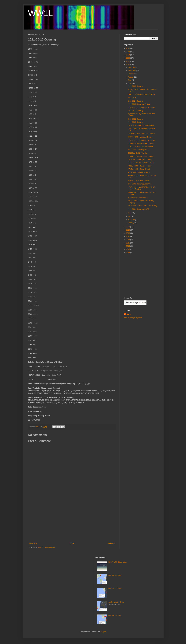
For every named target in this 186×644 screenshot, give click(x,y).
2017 (128, 236)
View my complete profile (133, 318)
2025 (128, 52)
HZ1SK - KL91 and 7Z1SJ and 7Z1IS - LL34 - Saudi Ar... (142, 188)
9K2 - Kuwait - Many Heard (138, 198)
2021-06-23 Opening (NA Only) (139, 104)
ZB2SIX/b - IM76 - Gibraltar (138, 153)
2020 (128, 227)
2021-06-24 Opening (135, 101)
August (131, 77)
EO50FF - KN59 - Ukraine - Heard (140, 147)
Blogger (103, 632)
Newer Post (33, 543)
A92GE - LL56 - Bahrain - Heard (139, 166)
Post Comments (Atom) (47, 547)
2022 (128, 61)
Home (72, 543)
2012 (128, 253)
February (132, 220)
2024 (128, 55)
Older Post (111, 543)
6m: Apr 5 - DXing (115, 575)
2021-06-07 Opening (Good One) (140, 159)
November (132, 71)
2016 (128, 240)
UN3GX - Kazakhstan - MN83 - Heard (141, 95)
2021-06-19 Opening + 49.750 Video (141, 125)
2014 (128, 246)
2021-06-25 (132, 98)
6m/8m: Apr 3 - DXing (116, 602)
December (132, 67)
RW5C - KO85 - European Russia (140, 137)
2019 (128, 230)
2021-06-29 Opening (135, 86)
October (131, 74)
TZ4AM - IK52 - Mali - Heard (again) (141, 143)
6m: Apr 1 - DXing (115, 589)
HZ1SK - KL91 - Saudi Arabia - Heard (141, 107)
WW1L (40, 13)
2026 (128, 48)
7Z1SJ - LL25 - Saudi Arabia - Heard (141, 163)
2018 (128, 233)
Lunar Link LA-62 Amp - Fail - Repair (141, 134)
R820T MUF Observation (118, 562)
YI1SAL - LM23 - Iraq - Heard (138, 181)
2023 (128, 58)
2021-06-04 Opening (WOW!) (138, 209)
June (130, 83)
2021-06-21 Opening (135, 119)
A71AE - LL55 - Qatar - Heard (139, 172)
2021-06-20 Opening (135, 122)
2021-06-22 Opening (135, 111)
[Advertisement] (72, 522)
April (130, 216)
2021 (128, 65)
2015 (128, 243)
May (130, 213)
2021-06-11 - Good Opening (138, 150)
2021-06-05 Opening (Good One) (140, 184)
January (131, 223)
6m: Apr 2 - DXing (115, 615)
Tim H (129, 314)
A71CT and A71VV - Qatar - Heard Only (142, 206)
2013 (128, 249)
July (130, 80)
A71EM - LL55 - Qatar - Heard (139, 169)
